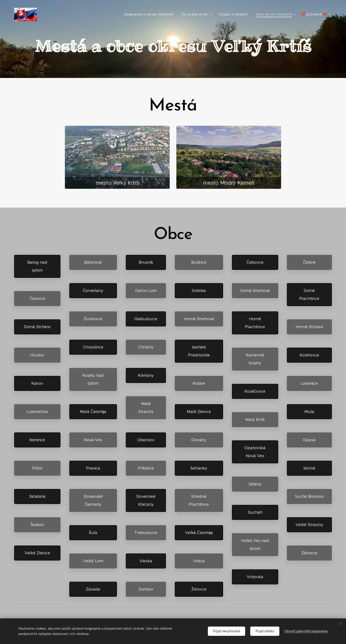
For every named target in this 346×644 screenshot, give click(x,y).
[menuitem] (150, 14)
